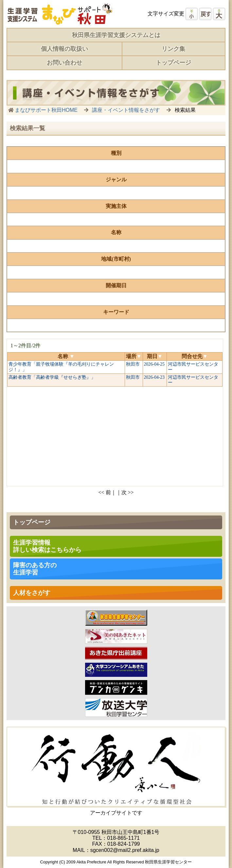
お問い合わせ (64, 63)
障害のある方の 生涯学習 (35, 569)
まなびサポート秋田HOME (46, 110)
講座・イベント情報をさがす (126, 110)
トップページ (173, 63)
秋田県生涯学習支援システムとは (116, 35)
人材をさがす (32, 593)
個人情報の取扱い (64, 49)
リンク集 (173, 49)
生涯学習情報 (47, 546)
